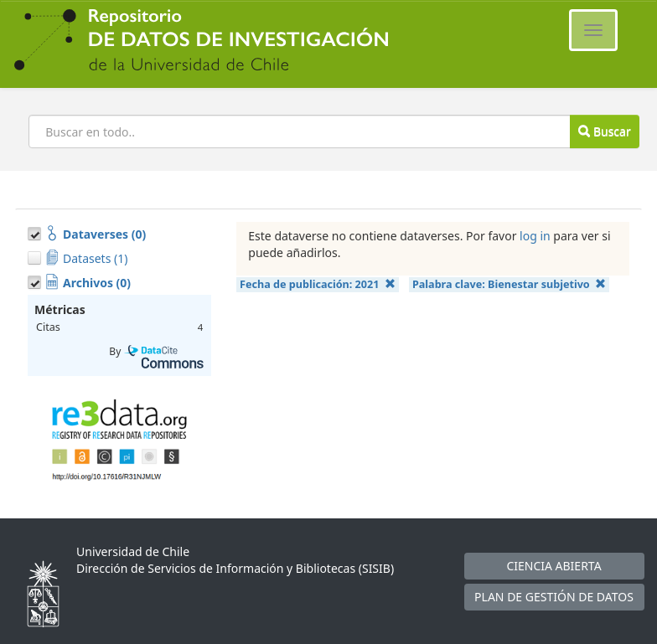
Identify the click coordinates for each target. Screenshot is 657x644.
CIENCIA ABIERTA (554, 566)
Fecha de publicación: (318, 284)
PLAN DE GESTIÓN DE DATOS (554, 597)
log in (535, 236)
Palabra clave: (509, 284)
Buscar (604, 131)
